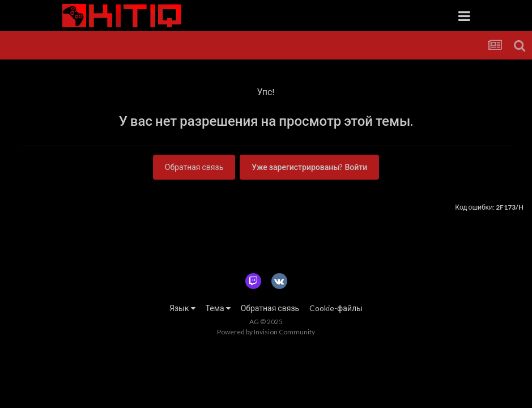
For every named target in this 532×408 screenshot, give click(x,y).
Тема (218, 308)
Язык (182, 308)
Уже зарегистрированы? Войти (309, 167)
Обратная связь (194, 167)
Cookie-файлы (336, 308)
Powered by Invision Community (266, 332)
